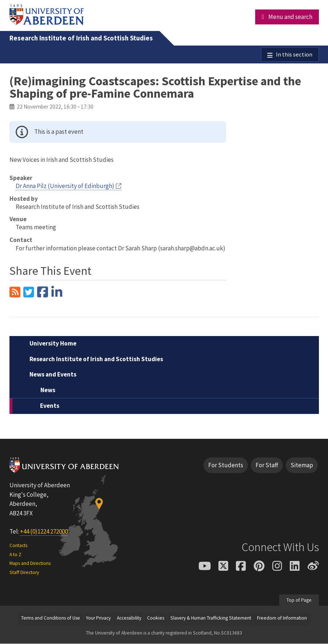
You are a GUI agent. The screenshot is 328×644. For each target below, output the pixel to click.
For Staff (267, 465)
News (48, 390)
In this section (294, 55)
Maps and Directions (30, 564)
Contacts (18, 546)
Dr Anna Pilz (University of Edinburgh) (65, 186)
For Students (226, 465)
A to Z (15, 555)
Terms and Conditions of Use (51, 619)
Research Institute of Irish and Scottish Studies (81, 38)
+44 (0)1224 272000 (44, 532)
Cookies (156, 619)
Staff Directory (24, 573)
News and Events (53, 375)
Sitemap (302, 465)
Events (50, 406)
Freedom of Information (282, 619)
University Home (53, 344)
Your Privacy (98, 619)
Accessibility (129, 619)
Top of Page (299, 600)
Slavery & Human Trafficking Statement (211, 619)
